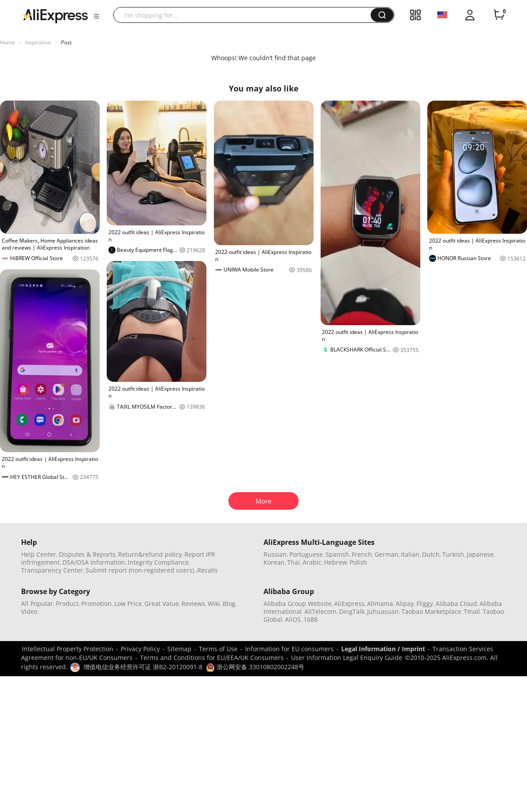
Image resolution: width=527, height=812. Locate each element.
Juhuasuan (383, 611)
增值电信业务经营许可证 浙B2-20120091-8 (143, 667)
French (362, 554)
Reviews (193, 604)
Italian (410, 554)
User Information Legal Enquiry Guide (347, 658)
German (386, 554)
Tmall (472, 611)
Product (67, 604)
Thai (294, 562)
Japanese (480, 554)
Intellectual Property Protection (68, 649)
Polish (358, 562)
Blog (229, 604)
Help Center (39, 554)
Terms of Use (218, 649)
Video (29, 611)
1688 (310, 619)
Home (7, 42)
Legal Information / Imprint (383, 649)
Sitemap (179, 649)
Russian (275, 554)
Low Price (128, 604)
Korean (274, 562)
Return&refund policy (150, 554)
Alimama (380, 604)
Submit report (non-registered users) (140, 570)
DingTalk (352, 611)
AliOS (293, 619)
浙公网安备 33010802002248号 (255, 667)
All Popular (37, 604)
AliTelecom (320, 611)
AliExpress (349, 604)
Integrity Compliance (158, 562)
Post (66, 42)
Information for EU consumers (289, 649)
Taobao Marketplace (431, 611)
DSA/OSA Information (94, 562)
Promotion (96, 604)
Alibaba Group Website (298, 604)
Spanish (337, 554)
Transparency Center (52, 570)
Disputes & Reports (87, 554)
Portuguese (306, 554)
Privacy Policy (140, 649)
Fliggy (425, 604)
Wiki (214, 604)
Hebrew (336, 562)
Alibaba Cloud (456, 604)
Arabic (312, 562)
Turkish (453, 554)
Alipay (405, 604)
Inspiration (38, 42)
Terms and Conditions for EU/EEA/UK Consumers (212, 658)
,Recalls (207, 570)
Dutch (431, 554)
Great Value (162, 604)
